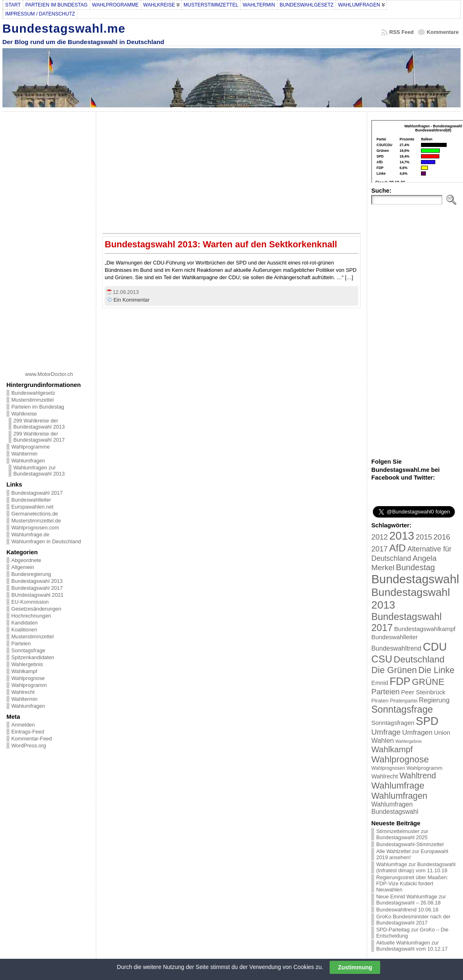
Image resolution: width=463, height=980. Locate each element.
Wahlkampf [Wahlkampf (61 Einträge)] (392, 749)
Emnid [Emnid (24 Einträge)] (380, 683)
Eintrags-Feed (28, 732)
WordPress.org (29, 746)
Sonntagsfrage (28, 650)
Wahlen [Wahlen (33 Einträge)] (382, 740)
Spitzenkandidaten (33, 657)
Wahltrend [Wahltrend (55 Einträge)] (418, 776)
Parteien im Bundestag (38, 407)
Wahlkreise (24, 414)
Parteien (21, 643)
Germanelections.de (35, 514)
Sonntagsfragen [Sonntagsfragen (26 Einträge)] (393, 723)
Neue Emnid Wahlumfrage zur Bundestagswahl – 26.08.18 (411, 900)
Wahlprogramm (29, 685)
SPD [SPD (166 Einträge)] (427, 721)
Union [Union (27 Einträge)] (442, 732)
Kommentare (443, 32)
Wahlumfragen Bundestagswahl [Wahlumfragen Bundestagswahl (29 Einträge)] (395, 808)
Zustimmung (355, 967)
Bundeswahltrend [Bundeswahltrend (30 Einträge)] (396, 648)
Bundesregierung (31, 574)
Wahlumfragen (28, 461)
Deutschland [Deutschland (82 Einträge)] (419, 659)
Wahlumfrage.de (30, 534)
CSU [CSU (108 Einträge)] (382, 659)
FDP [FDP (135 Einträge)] (400, 681)
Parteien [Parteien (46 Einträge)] (385, 692)
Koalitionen (24, 630)
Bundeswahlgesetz (33, 393)
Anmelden (23, 725)
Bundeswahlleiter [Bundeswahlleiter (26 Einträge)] (394, 637)
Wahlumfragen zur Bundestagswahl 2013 (39, 471)
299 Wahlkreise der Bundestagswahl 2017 (39, 437)
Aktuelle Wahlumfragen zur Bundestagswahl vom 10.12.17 (412, 946)
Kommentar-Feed (32, 739)
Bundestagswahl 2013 (37, 581)
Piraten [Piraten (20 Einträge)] (380, 701)
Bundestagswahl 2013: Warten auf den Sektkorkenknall (221, 244)
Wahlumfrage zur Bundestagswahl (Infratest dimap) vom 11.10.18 (416, 867)
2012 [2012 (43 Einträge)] (379, 537)
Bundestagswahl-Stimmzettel (410, 844)
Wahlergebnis (27, 664)
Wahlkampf (24, 671)
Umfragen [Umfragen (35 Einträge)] (417, 732)
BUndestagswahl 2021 (38, 595)
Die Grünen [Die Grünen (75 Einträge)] (394, 670)
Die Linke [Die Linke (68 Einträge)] (436, 670)
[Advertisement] (49, 238)
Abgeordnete (26, 560)
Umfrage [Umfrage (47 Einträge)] (386, 732)
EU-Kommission (30, 602)
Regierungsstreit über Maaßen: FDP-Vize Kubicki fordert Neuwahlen (412, 883)
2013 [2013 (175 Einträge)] (402, 536)
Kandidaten (25, 623)
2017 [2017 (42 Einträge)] (379, 549)
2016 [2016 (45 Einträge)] (442, 537)
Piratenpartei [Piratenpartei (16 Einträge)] (404, 701)
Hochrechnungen (31, 616)
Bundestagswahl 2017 (37, 493)
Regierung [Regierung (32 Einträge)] (434, 700)
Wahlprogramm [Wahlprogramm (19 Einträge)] (425, 768)
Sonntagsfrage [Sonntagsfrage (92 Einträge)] (402, 709)
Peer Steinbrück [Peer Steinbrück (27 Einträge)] (423, 692)
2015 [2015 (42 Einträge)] (424, 537)
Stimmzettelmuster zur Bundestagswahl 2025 (402, 834)
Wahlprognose (28, 678)
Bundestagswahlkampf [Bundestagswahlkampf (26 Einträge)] (425, 629)
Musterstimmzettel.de (36, 521)
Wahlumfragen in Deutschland (46, 541)
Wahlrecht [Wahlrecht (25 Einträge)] (384, 776)
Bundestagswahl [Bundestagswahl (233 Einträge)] (415, 579)
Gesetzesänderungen (36, 609)
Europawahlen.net (32, 507)
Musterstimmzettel (33, 400)
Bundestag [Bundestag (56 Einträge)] (416, 567)
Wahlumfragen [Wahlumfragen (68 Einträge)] (399, 796)
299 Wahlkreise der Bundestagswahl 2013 (39, 424)
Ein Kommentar (131, 300)
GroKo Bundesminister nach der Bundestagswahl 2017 (413, 920)
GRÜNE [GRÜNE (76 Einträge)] (428, 682)
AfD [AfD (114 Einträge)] (398, 548)
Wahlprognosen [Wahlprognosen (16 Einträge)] (388, 768)
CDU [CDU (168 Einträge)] (435, 647)
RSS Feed (401, 32)
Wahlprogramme (31, 447)
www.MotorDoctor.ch (49, 374)
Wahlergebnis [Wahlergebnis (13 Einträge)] (409, 741)
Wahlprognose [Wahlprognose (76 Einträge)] (400, 759)
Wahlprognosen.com (35, 528)
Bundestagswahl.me (64, 28)
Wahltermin (24, 454)
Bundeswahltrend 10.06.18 (407, 910)
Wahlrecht (23, 692)
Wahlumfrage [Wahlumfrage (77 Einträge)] (398, 786)
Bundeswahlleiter (31, 500)
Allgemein (23, 567)
